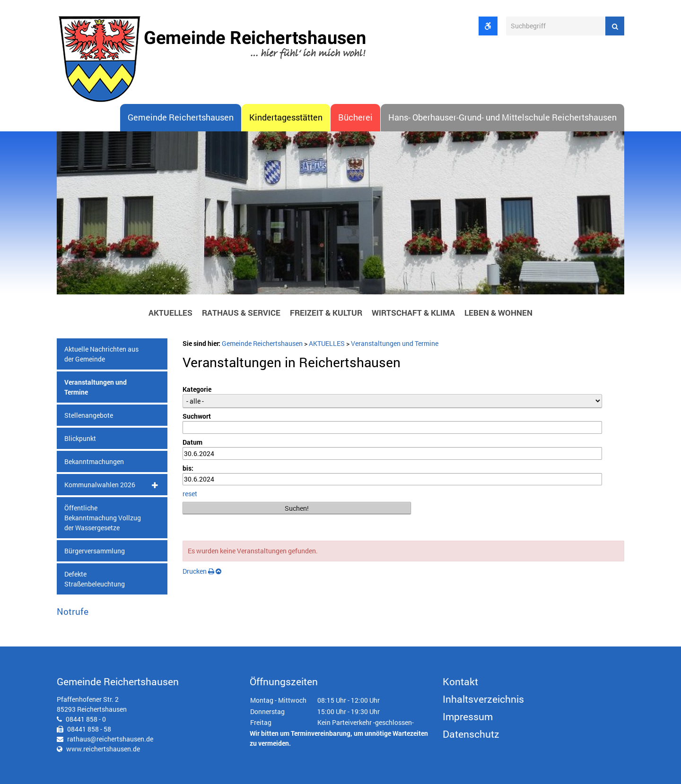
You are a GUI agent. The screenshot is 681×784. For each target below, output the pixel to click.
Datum (192, 442)
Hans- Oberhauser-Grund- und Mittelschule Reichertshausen (502, 117)
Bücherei (355, 117)
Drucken (198, 571)
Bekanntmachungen (94, 461)
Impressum (468, 716)
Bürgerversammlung (95, 551)
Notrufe (73, 611)
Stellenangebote (89, 415)
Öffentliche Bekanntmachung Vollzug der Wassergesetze (103, 518)
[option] (340, 215)
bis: (188, 468)
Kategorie (197, 389)
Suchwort (197, 416)
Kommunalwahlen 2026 (100, 485)
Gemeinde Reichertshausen (181, 117)
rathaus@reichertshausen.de (110, 739)
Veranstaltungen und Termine (96, 387)
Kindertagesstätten (286, 117)
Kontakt (460, 681)
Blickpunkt (80, 438)
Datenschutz (471, 734)
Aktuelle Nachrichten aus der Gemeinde (101, 354)
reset (190, 494)
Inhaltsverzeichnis (483, 699)
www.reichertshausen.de (103, 749)
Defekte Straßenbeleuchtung (95, 579)
